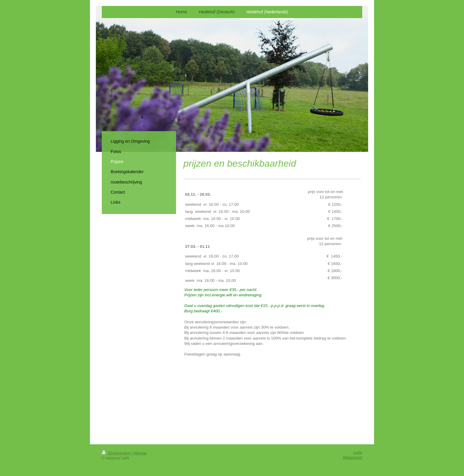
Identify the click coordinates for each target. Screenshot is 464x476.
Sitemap (140, 453)
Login (358, 453)
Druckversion (116, 453)
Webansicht (352, 458)
